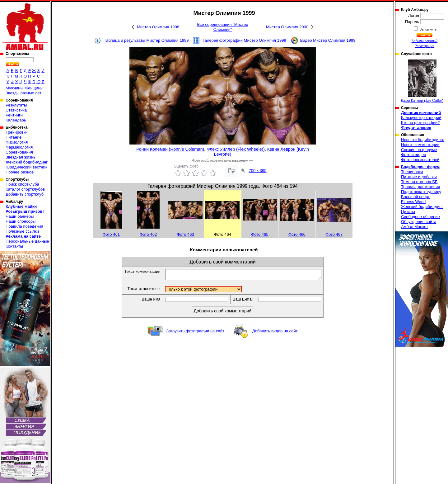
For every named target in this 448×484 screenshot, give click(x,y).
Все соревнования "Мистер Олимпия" (222, 27)
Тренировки (16, 132)
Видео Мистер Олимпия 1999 (328, 40)
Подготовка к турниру (421, 192)
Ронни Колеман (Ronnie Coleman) (170, 149)
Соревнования (19, 152)
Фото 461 (111, 234)
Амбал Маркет (415, 227)
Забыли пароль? (425, 41)
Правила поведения (24, 226)
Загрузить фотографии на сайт (195, 333)
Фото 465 (260, 234)
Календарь (16, 120)
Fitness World (413, 202)
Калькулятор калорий (421, 118)
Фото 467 (334, 234)
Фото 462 (148, 234)
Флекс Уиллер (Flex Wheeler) (236, 149)
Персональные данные (27, 241)
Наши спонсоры (21, 221)
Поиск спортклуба (22, 184)
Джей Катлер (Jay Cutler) (422, 81)
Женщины (34, 88)
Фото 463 (186, 234)
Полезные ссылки (22, 231)
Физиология (17, 142)
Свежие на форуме (419, 150)
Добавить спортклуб (25, 194)
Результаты (16, 105)
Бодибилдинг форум (420, 167)
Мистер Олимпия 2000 (287, 27)
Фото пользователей (420, 160)
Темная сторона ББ (419, 182)
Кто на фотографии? (420, 123)
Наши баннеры (20, 216)
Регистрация (425, 46)
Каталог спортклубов (25, 189)
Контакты (14, 246)
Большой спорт (415, 197)
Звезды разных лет (23, 93)
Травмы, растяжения (420, 187)
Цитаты (408, 212)
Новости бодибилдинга (423, 140)
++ (251, 160)
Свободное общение (420, 217)
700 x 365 (257, 171)
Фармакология (19, 147)
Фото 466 (297, 234)
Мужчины (14, 88)
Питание (14, 137)
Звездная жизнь (21, 157)
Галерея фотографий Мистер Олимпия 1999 (244, 40)
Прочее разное (20, 172)
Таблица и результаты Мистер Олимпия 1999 (146, 40)
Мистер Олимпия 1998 (158, 27)
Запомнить (428, 29)
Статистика (16, 110)
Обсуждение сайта (419, 222)
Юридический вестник (26, 167)
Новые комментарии (420, 145)
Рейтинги (14, 115)
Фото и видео (414, 155)
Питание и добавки (419, 177)
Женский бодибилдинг (27, 162)
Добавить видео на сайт (275, 333)
